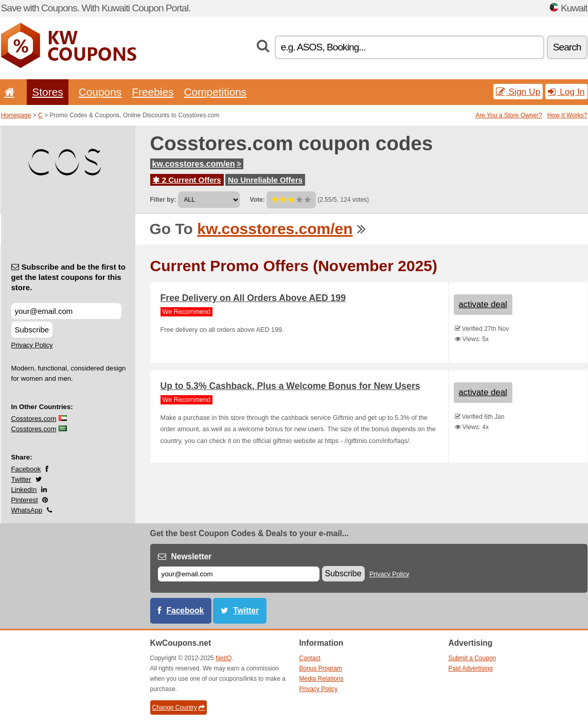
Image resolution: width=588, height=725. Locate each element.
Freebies (153, 92)
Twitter (21, 479)
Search (567, 47)
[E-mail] (239, 574)
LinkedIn (24, 490)
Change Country (179, 708)
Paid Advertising (471, 668)
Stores (47, 92)
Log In (566, 92)
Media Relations (322, 679)
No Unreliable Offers (265, 180)
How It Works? (567, 115)
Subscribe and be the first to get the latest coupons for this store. (69, 277)
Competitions (215, 92)
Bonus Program (321, 668)
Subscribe (32, 330)
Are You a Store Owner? (509, 115)
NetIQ (224, 658)
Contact (310, 658)
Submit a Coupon (473, 658)
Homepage (16, 115)
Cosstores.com (34, 419)
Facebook (26, 469)
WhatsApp (27, 510)
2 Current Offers (187, 180)
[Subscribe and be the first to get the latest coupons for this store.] (66, 311)
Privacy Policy (32, 345)
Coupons (100, 92)
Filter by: (163, 200)
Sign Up (518, 92)
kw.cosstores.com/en (197, 164)
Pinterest (25, 500)
